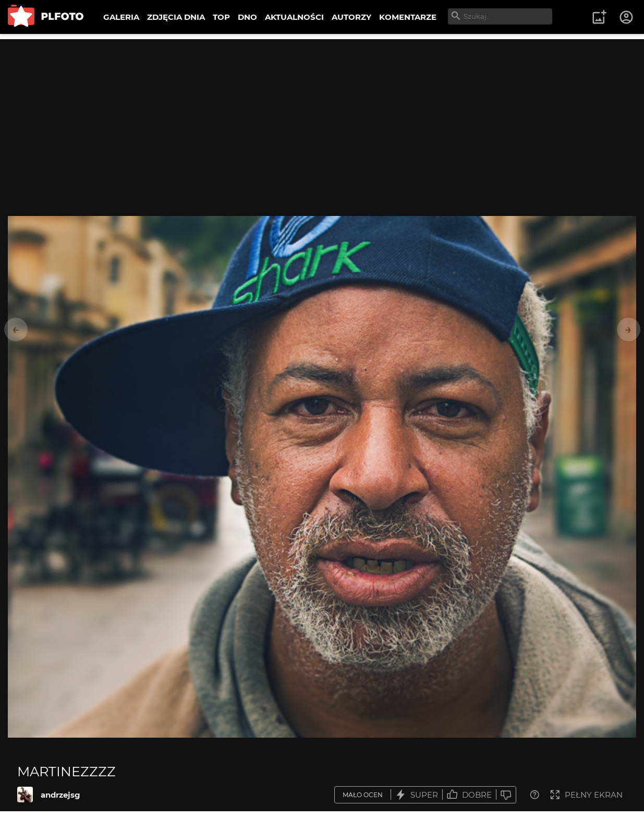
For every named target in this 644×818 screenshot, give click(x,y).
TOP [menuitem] (221, 17)
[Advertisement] (322, 112)
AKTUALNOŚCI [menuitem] (294, 17)
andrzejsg (60, 795)
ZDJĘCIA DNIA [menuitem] (176, 17)
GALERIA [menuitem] (121, 17)
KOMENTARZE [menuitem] (408, 17)
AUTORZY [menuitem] (351, 17)
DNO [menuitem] (247, 17)
